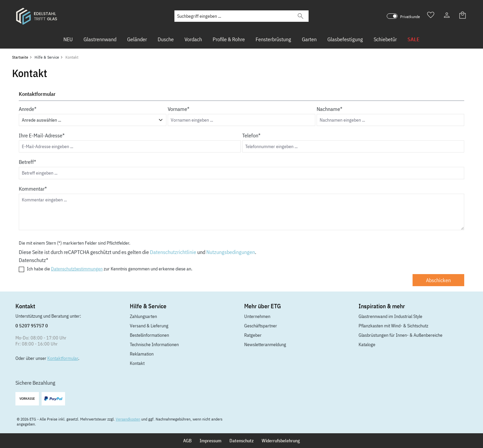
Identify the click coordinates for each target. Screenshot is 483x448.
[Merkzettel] (431, 16)
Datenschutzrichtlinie (173, 252)
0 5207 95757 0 (32, 326)
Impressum (210, 441)
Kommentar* (33, 189)
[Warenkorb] (463, 16)
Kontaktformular (63, 358)
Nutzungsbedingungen (231, 252)
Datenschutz (241, 441)
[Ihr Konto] (447, 16)
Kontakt (137, 363)
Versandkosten (128, 419)
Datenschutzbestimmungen (77, 269)
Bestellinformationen (149, 335)
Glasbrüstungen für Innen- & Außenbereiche (400, 335)
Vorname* (179, 109)
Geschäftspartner (261, 326)
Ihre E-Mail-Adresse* (42, 135)
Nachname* (330, 109)
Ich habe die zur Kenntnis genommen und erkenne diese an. (110, 269)
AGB (187, 441)
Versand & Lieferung (149, 326)
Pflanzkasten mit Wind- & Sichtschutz (393, 326)
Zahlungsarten (143, 316)
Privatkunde (410, 17)
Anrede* (28, 109)
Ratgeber (253, 335)
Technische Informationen (154, 344)
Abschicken (438, 280)
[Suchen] (301, 16)
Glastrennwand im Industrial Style (390, 316)
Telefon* (251, 135)
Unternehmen (257, 316)
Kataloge (367, 344)
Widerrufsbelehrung (281, 441)
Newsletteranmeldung (265, 344)
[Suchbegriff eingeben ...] (234, 16)
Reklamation (142, 354)
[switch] (392, 16)
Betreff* (28, 162)
